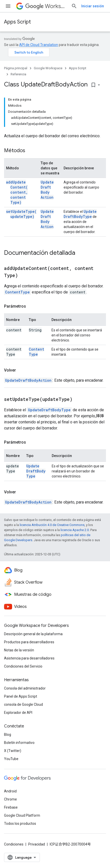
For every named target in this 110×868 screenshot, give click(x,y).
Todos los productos (20, 824)
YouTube (11, 759)
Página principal (16, 68)
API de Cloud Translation (39, 45)
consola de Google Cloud (23, 704)
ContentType (17, 292)
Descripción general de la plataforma (33, 634)
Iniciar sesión (93, 6)
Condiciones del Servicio (23, 666)
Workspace (46, 6)
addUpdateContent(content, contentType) (17, 192)
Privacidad (37, 844)
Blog (8, 735)
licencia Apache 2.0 (75, 530)
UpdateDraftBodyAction (47, 190)
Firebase (11, 807)
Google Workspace (48, 68)
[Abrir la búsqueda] (74, 6)
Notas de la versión (19, 650)
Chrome (10, 799)
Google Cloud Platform (22, 815)
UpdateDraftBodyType (80, 214)
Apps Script (17, 22)
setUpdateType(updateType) (21, 214)
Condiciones (14, 844)
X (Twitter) (13, 751)
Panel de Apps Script (21, 696)
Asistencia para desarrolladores (29, 658)
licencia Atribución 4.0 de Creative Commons (52, 525)
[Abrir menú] (8, 6)
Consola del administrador (25, 688)
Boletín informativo (19, 743)
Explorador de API (18, 713)
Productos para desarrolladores (29, 642)
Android (10, 791)
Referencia (18, 74)
